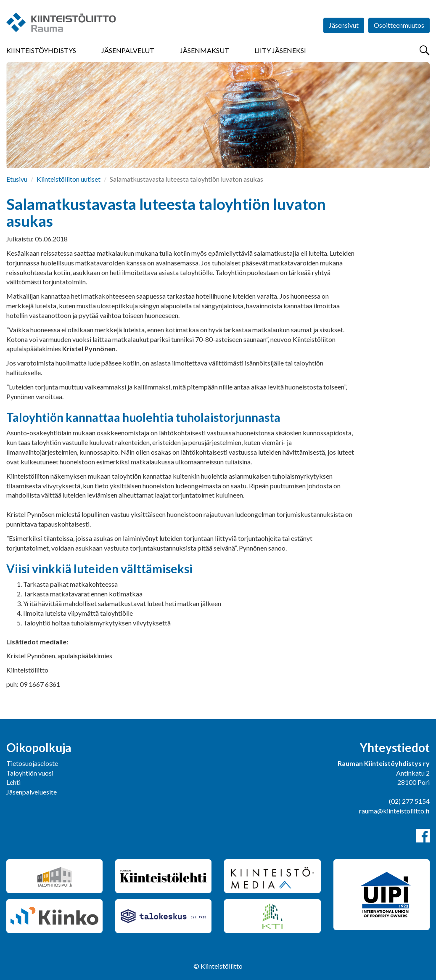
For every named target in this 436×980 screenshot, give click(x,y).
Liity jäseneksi (280, 50)
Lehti (13, 782)
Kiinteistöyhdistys (41, 50)
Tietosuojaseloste (32, 763)
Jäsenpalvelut (128, 50)
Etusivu (17, 179)
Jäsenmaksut (205, 50)
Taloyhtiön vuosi (30, 773)
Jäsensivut (344, 25)
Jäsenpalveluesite (32, 792)
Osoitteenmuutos (399, 25)
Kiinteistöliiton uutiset (69, 179)
